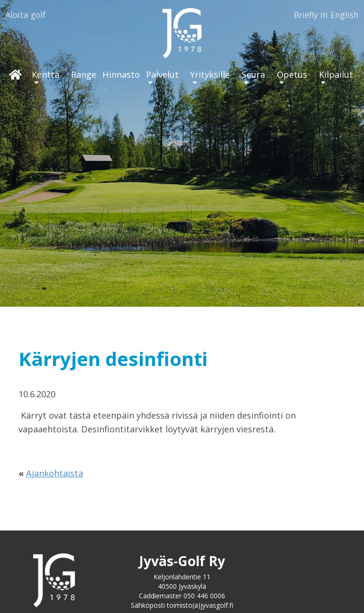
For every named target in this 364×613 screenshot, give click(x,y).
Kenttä (45, 74)
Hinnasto (121, 74)
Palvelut (162, 74)
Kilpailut (336, 74)
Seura (253, 74)
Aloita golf (25, 15)
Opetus (292, 74)
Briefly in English (326, 15)
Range (84, 74)
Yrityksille (210, 74)
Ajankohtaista (55, 473)
